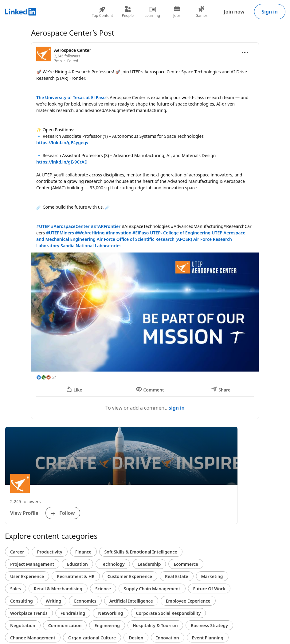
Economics (85, 601)
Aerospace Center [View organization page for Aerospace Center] (73, 50)
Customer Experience (130, 576)
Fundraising (73, 613)
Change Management (33, 638)
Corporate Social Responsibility (169, 613)
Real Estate (176, 576)
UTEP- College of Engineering (180, 233)
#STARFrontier (106, 226)
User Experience (27, 576)
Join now (234, 12)
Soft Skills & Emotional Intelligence (141, 552)
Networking (110, 613)
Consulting (22, 601)
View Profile (24, 513)
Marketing (212, 576)
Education (77, 564)
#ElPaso (141, 233)
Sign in (270, 12)
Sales (16, 589)
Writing (54, 601)
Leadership (149, 564)
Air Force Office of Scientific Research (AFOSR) (144, 239)
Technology (113, 564)
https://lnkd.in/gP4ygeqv (62, 143)
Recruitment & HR (76, 576)
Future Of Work (209, 589)
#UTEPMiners (60, 233)
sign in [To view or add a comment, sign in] (177, 408)
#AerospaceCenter (70, 226)
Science (103, 589)
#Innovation (119, 233)
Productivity (49, 552)
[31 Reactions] (47, 377)
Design (136, 638)
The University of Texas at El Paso (71, 97)
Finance (83, 552)
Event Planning (208, 638)
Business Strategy (209, 625)
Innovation (167, 638)
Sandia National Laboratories (91, 246)
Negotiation (23, 625)
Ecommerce (186, 564)
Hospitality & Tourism (155, 625)
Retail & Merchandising (58, 589)
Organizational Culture (92, 638)
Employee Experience (188, 601)
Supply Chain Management (152, 589)
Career (17, 552)
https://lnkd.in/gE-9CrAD (62, 162)
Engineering (107, 625)
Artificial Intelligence (131, 601)
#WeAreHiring (90, 233)
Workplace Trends (29, 613)
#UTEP (43, 226)
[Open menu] (245, 52)
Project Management (32, 564)
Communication (65, 625)
